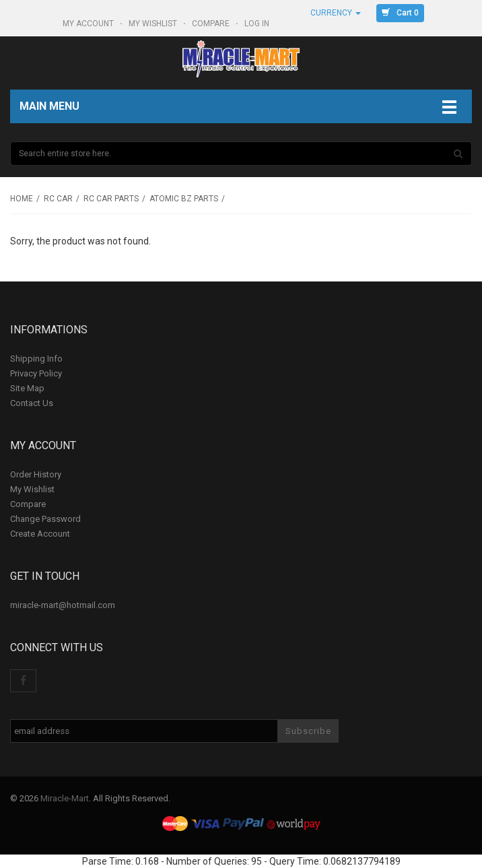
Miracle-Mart (65, 798)
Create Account (40, 534)
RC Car (58, 199)
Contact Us (32, 403)
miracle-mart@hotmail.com (63, 605)
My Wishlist (154, 24)
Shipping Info (36, 359)
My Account (89, 24)
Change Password (45, 519)
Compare (212, 24)
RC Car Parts (111, 199)
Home (22, 199)
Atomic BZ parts (184, 199)
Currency (336, 13)
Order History (36, 474)
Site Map (27, 388)
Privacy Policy (36, 373)
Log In (258, 24)
